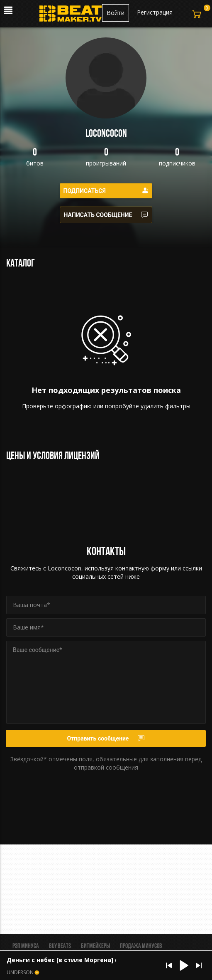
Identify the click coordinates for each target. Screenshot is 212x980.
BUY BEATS (60, 946)
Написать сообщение (106, 215)
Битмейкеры (95, 946)
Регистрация (155, 12)
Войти (116, 13)
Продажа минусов (141, 946)
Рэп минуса (26, 946)
